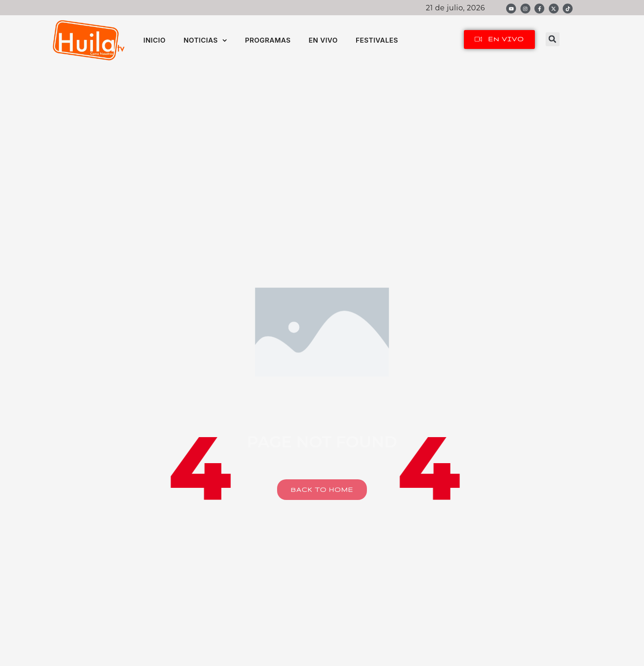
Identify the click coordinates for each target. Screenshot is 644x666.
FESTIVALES (377, 40)
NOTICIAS (205, 41)
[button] (553, 39)
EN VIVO (323, 40)
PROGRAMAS (268, 40)
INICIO (154, 40)
